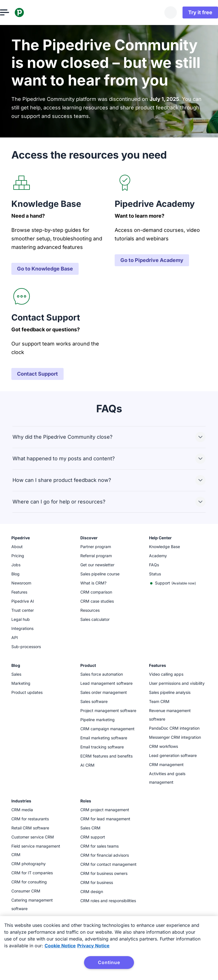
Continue (109, 962)
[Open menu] (16, 13)
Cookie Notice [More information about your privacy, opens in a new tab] (60, 946)
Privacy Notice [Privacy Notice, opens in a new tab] (93, 946)
